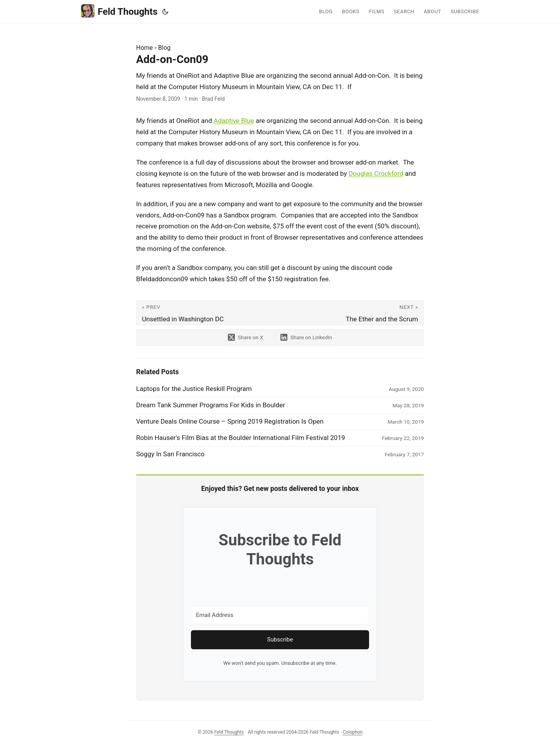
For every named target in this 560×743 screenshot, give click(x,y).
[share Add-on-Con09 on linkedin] (306, 337)
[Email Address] (280, 615)
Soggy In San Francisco (170, 454)
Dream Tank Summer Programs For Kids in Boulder (211, 405)
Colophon (353, 732)
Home (144, 48)
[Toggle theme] (165, 12)
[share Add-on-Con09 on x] (246, 337)
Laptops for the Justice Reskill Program (194, 389)
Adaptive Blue (234, 121)
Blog (164, 48)
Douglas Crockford (376, 173)
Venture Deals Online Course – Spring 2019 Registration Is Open (230, 421)
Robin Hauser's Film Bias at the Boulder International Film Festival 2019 (241, 438)
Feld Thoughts (119, 11)
